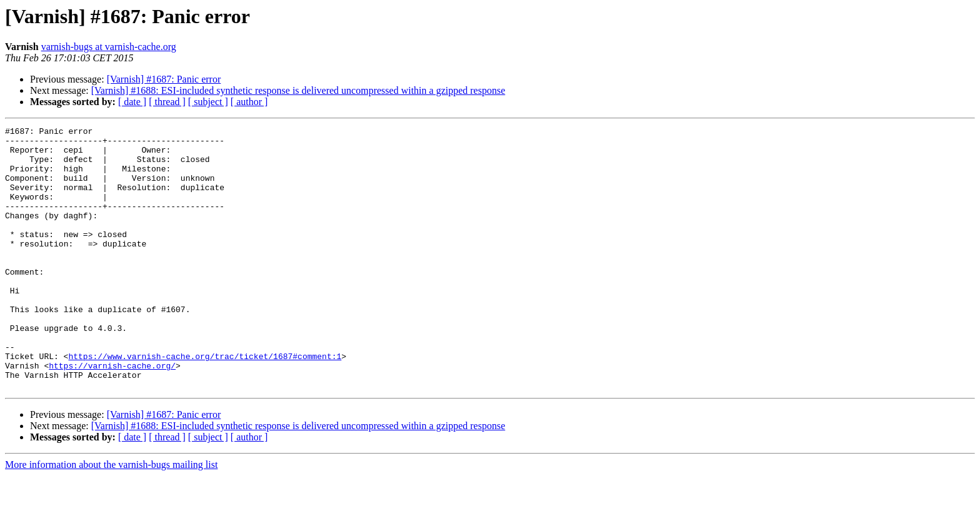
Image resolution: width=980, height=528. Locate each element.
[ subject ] (208, 102)
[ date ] (132, 102)
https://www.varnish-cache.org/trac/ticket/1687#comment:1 (205, 403)
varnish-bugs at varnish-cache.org (109, 47)
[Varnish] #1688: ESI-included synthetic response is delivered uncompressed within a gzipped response (298, 90)
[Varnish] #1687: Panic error (164, 79)
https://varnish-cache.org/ (112, 414)
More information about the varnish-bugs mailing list (111, 517)
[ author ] (249, 102)
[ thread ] (167, 102)
